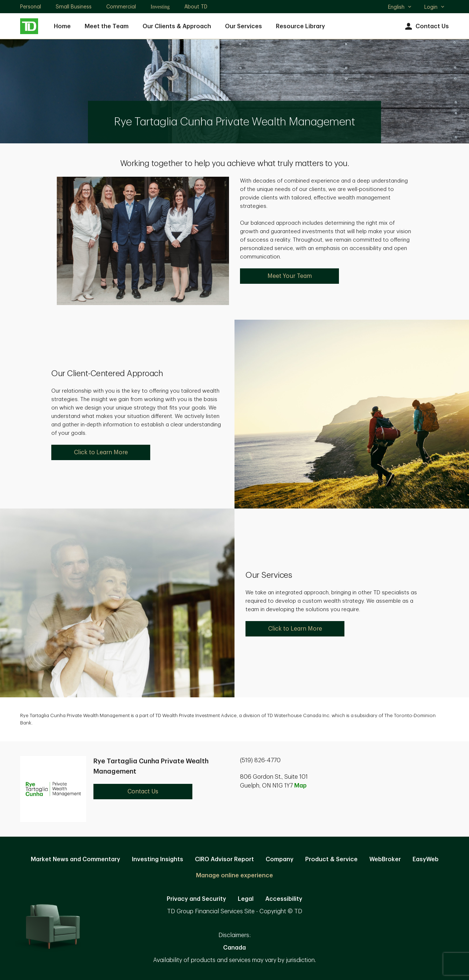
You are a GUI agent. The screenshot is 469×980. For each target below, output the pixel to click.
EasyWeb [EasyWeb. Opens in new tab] (426, 859)
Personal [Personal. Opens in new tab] (31, 7)
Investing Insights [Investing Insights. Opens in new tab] (158, 859)
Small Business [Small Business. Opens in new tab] (74, 7)
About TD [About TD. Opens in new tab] (196, 7)
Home (62, 26)
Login (435, 7)
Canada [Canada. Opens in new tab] (234, 948)
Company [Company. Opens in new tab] (280, 859)
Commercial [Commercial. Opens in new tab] (121, 7)
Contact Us (426, 27)
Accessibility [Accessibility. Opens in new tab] (284, 899)
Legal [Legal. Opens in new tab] (246, 899)
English (400, 8)
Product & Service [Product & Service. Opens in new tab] (331, 859)
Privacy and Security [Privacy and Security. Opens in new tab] (196, 899)
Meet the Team (107, 26)
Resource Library (300, 26)
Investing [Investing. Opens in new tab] (160, 7)
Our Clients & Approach (177, 26)
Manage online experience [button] (234, 876)
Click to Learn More (101, 452)
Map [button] (300, 786)
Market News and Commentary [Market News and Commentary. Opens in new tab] (75, 859)
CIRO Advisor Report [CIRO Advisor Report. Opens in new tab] (224, 859)
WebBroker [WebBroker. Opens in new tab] (385, 859)
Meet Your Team (290, 276)
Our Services (243, 26)
